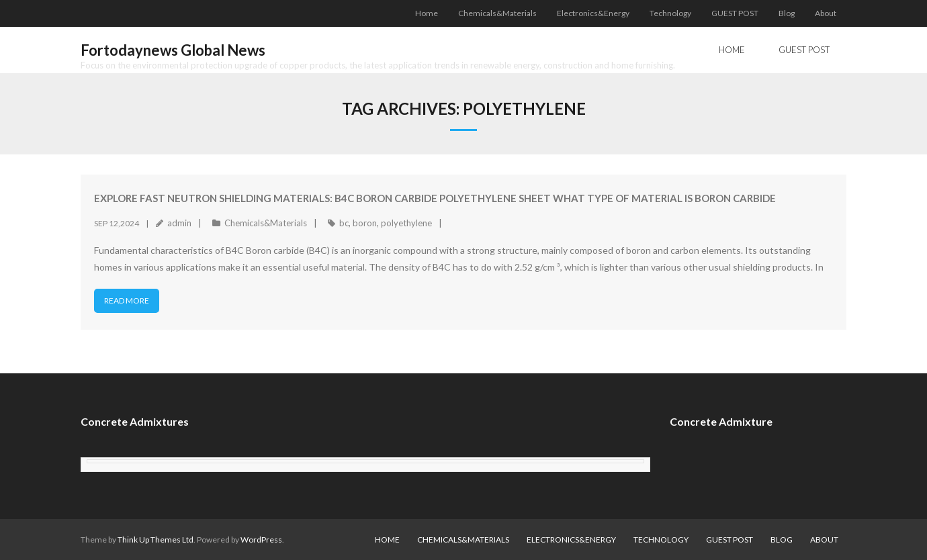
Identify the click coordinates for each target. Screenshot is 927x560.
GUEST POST (735, 13)
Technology (670, 13)
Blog (787, 13)
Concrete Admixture (721, 421)
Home (427, 13)
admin (179, 223)
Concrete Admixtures (135, 421)
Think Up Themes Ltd (156, 540)
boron (365, 223)
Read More (127, 300)
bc (344, 223)
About (826, 13)
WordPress (261, 540)
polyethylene (406, 223)
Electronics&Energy (593, 13)
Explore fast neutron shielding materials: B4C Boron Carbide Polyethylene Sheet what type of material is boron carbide (435, 198)
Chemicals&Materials (497, 13)
